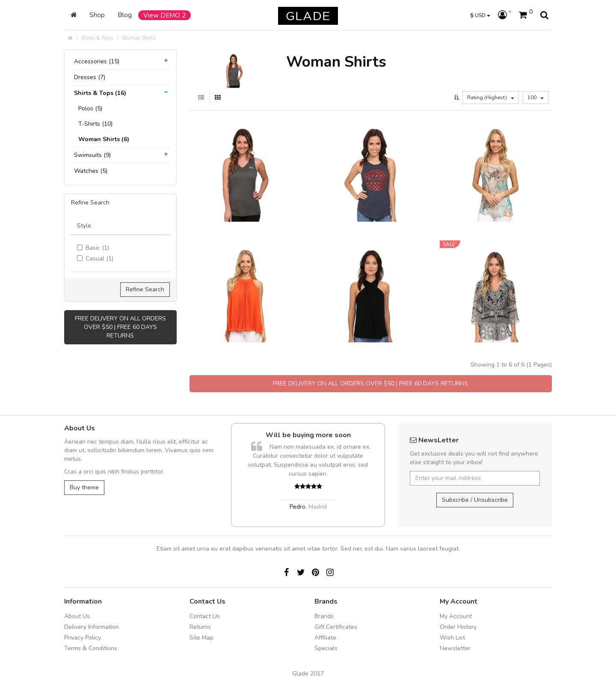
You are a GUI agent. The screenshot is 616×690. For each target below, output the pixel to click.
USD (480, 15)
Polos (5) (90, 108)
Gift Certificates (336, 627)
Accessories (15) (97, 61)
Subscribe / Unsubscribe (475, 500)
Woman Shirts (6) (104, 139)
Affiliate (325, 638)
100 (536, 98)
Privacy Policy (83, 638)
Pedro (298, 507)
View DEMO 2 (164, 15)
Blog (125, 15)
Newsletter (455, 648)
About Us (77, 616)
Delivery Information (92, 627)
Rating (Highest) (491, 98)
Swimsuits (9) (92, 155)
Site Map (201, 638)
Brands (324, 616)
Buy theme (84, 487)
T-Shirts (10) (95, 124)
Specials (326, 648)
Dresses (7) (90, 77)
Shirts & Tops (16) (100, 93)
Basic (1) (93, 248)
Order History (458, 627)
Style (84, 226)
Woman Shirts (139, 38)
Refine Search (145, 289)
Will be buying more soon (308, 435)
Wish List (452, 638)
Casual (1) (95, 259)
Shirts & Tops (97, 38)
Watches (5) (91, 171)
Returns (200, 627)
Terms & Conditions (91, 648)
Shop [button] (97, 15)
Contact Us (205, 616)
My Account (456, 616)
